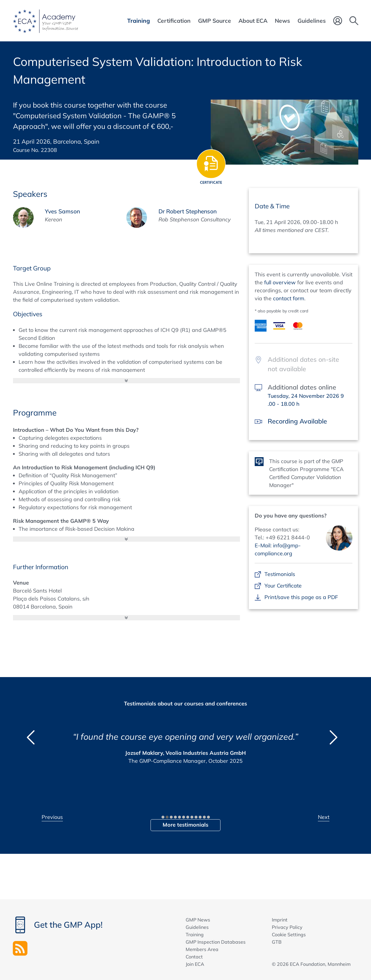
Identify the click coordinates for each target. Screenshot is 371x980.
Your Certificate (283, 586)
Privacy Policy (287, 927)
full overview (280, 282)
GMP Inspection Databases (216, 942)
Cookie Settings (289, 934)
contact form (289, 298)
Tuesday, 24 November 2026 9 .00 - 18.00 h (306, 400)
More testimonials (185, 825)
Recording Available (297, 421)
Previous (52, 817)
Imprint (280, 920)
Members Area (202, 949)
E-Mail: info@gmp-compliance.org (278, 549)
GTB (277, 942)
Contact (194, 957)
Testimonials (280, 574)
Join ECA (195, 964)
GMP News (198, 920)
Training (195, 934)
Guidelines (197, 927)
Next (324, 817)
